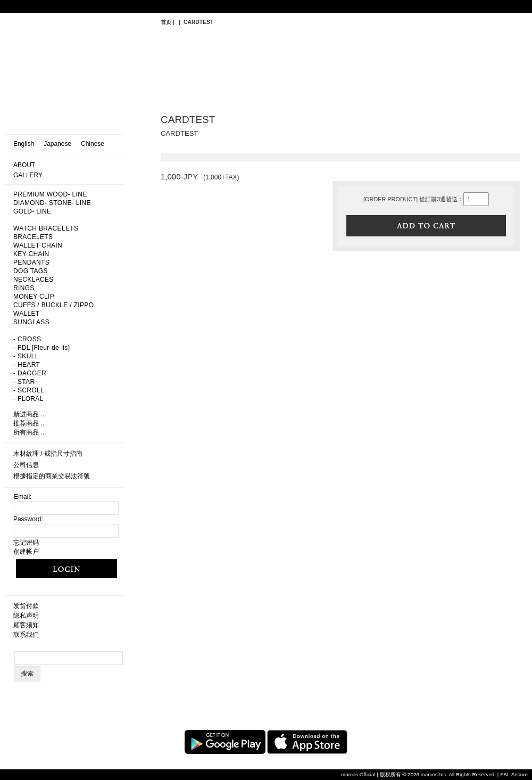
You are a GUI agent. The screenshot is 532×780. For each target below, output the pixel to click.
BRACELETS (33, 237)
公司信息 (26, 465)
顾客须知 (26, 625)
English (24, 144)
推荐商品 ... (30, 423)
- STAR (24, 382)
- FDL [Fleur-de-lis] (41, 348)
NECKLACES (34, 280)
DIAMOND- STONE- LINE (52, 203)
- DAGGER (30, 373)
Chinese (93, 144)
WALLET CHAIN (38, 245)
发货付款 (26, 606)
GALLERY (28, 175)
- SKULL (26, 356)
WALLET (27, 314)
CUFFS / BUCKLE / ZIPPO (53, 305)
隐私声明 (26, 615)
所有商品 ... (30, 432)
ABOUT (24, 165)
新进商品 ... (30, 414)
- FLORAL (28, 399)
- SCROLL (29, 390)
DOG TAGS (31, 271)
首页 (166, 22)
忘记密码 (26, 543)
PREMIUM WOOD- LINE (50, 194)
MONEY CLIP (34, 297)
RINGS (24, 288)
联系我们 (26, 635)
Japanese (57, 144)
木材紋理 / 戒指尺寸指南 (48, 454)
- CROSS (27, 339)
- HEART (27, 365)
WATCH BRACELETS (46, 228)
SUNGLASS (31, 322)
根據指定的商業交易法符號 (52, 476)
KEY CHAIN (31, 254)
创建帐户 (26, 552)
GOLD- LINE (32, 211)
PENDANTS (31, 262)
